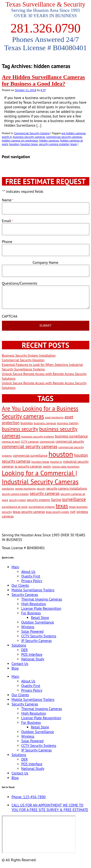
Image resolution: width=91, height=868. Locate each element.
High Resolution (34, 604)
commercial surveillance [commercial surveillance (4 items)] (30, 455)
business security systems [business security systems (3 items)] (38, 436)
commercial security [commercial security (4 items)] (70, 441)
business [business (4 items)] (27, 423)
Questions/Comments (20, 283)
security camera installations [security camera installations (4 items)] (67, 488)
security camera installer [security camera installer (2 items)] (15, 494)
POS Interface (32, 654)
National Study (33, 659)
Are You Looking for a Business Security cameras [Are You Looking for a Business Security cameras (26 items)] (40, 412)
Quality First (31, 576)
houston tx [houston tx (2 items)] (56, 462)
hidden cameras (49, 140)
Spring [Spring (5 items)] (56, 500)
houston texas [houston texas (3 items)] (40, 461)
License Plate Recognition (41, 608)
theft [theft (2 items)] (73, 512)
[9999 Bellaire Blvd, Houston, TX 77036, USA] (39, 834)
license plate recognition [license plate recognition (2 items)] (66, 467)
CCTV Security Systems (39, 636)
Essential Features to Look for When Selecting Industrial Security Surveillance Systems (42, 367)
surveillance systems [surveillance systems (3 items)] (41, 507)
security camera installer (54, 144)
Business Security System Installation (29, 355)
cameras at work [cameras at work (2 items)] (11, 442)
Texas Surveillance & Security (45, 4)
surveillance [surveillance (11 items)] (74, 499)
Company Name (45, 262)
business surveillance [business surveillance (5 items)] (71, 436)
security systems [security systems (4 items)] (39, 500)
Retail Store (40, 618)
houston (14, 144)
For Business (31, 613)
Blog (15, 668)
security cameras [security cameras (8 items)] (45, 493)
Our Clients (20, 585)
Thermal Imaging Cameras (42, 599)
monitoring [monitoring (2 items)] (8, 489)
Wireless (28, 627)
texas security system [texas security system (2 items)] (58, 512)
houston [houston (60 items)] (61, 454)
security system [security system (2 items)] (17, 500)
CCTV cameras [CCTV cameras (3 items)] (30, 441)
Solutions (19, 645)
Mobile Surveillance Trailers (33, 590)
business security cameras (29, 137)
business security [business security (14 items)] (20, 429)
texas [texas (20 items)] (62, 506)
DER (25, 650)
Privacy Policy (32, 581)
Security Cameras (25, 595)
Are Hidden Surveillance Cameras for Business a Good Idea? (43, 80)
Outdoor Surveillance (38, 622)
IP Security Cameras (37, 641)
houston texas (29, 144)
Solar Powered (33, 631)
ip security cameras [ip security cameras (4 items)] (28, 466)
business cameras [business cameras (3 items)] (45, 423)
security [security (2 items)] (41, 489)
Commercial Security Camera (32, 133)
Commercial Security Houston (23, 360)
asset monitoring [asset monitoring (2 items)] (54, 417)
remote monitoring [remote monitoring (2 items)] (25, 489)
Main (16, 567)
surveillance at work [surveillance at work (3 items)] (15, 507)
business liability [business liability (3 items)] (68, 423)
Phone (7, 242)
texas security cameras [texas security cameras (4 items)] (29, 512)
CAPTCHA (10, 316)
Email (8, 221)
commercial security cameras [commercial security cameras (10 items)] (30, 446)
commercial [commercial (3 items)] (47, 441)
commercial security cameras (64, 137)
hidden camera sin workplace (20, 140)
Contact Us (20, 664)
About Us (28, 572)
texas (74, 144)
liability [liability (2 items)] (47, 467)
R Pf (43, 90)
